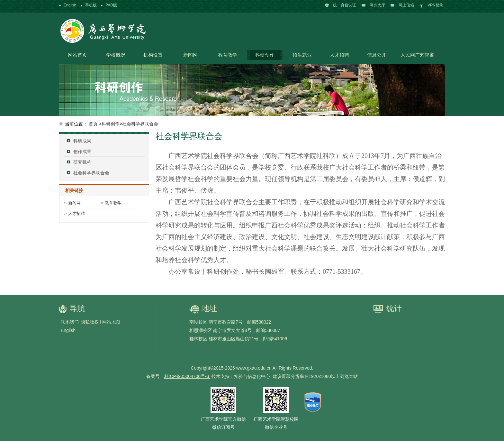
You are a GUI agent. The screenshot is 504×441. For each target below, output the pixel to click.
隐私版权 (90, 322)
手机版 (91, 5)
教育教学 (228, 55)
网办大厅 (377, 5)
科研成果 (82, 141)
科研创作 (265, 55)
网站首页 (77, 55)
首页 (93, 124)
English (70, 5)
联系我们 (70, 322)
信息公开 (377, 55)
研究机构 (82, 162)
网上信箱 (406, 5)
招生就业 (302, 55)
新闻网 (190, 55)
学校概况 (116, 55)
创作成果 (82, 152)
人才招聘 (339, 55)
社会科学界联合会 (140, 124)
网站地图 (111, 322)
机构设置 (153, 55)
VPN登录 (435, 5)
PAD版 (111, 5)
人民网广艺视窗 (417, 55)
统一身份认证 (345, 5)
